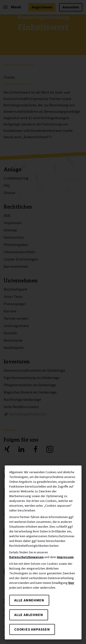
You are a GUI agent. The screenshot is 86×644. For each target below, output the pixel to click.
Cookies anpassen (32, 629)
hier (71, 583)
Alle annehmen (29, 600)
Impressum (65, 557)
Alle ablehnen (29, 615)
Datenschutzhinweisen (26, 557)
